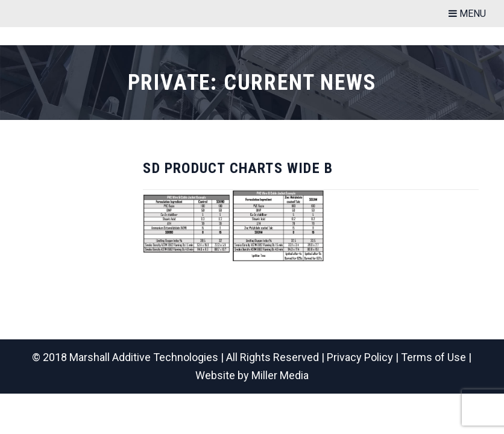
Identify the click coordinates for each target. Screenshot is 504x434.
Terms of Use (433, 357)
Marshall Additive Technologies (144, 357)
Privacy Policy (360, 357)
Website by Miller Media (252, 375)
